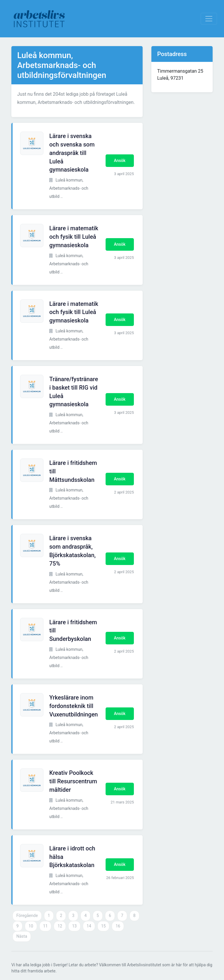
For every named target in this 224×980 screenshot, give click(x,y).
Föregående (27, 916)
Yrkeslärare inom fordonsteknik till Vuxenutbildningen (74, 706)
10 (31, 926)
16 (118, 926)
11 (45, 926)
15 (104, 926)
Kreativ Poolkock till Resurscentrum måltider (73, 781)
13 (74, 926)
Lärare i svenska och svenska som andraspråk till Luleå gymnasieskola (72, 153)
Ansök (120, 161)
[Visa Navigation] (209, 19)
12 (60, 926)
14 (89, 926)
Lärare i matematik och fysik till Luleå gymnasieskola (74, 237)
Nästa (22, 936)
